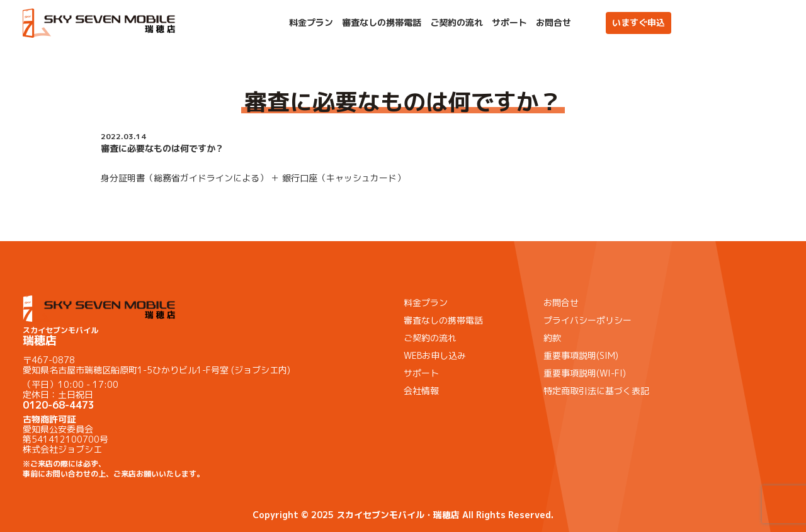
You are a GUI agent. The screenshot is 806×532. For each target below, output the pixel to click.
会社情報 (421, 391)
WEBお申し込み (435, 355)
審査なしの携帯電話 (382, 23)
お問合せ (553, 23)
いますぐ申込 (639, 22)
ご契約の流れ (457, 23)
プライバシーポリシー (587, 320)
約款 (552, 338)
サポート (509, 23)
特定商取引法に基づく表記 (596, 391)
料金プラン (311, 23)
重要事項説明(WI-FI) (585, 373)
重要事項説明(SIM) (581, 355)
